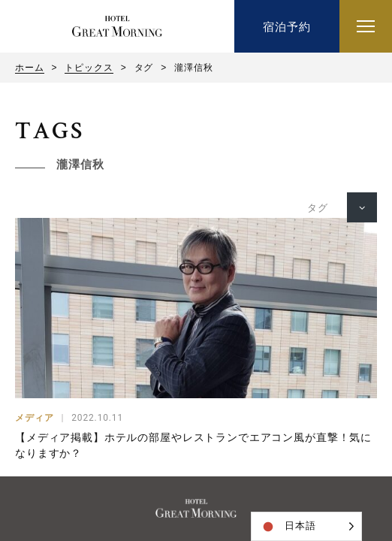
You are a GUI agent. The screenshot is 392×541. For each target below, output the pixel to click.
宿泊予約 (286, 27)
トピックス (89, 68)
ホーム (30, 68)
